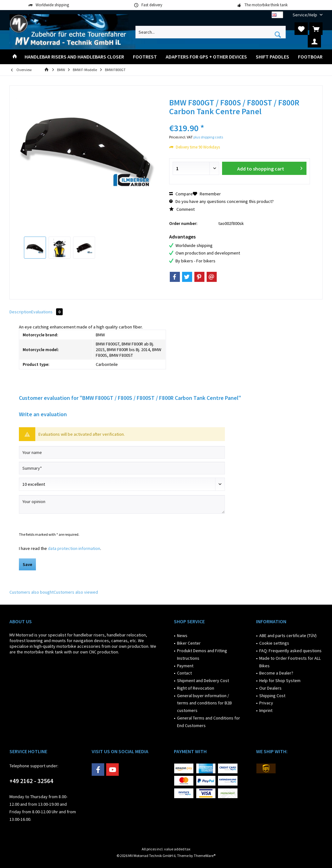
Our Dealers (270, 688)
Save (27, 564)
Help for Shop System (280, 680)
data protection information (74, 548)
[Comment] (122, 484)
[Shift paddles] (272, 57)
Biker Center (189, 643)
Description (20, 312)
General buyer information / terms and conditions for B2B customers (204, 703)
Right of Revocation (196, 688)
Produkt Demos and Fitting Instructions (202, 654)
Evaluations (47, 312)
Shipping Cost (272, 696)
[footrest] (145, 57)
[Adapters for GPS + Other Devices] (206, 57)
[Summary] (122, 468)
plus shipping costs (208, 137)
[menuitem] (305, 15)
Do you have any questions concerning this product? (221, 201)
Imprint (266, 710)
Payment (185, 666)
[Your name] (122, 452)
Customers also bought (31, 592)
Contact (184, 673)
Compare (181, 194)
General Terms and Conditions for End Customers (209, 722)
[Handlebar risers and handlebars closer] (74, 57)
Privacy (266, 703)
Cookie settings (274, 643)
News (182, 636)
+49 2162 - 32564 (31, 781)
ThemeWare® (205, 856)
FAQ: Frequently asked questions (290, 651)
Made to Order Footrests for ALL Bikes (290, 662)
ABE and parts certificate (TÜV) (288, 636)
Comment (182, 209)
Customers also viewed (76, 592)
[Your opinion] (122, 504)
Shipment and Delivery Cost (203, 680)
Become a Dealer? (276, 673)
